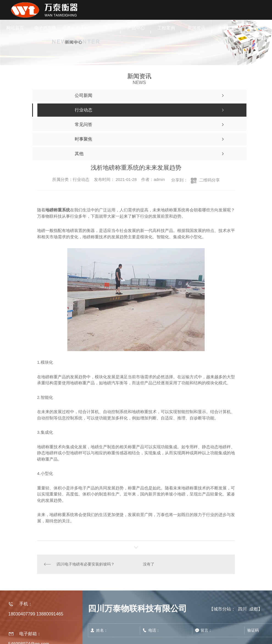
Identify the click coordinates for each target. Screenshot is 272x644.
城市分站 (222, 609)
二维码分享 (209, 180)
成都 (254, 609)
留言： (218, 630)
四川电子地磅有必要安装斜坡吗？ (85, 564)
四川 (242, 609)
